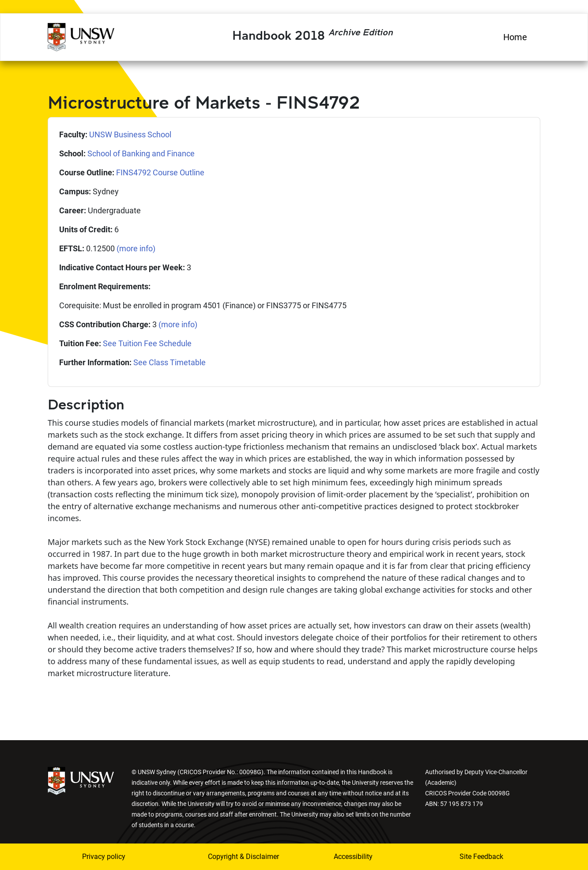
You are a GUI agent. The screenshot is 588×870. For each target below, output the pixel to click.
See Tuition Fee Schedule (147, 343)
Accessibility (353, 857)
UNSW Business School (130, 134)
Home (515, 37)
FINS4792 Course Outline (160, 172)
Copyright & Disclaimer (238, 857)
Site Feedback (481, 857)
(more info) (136, 248)
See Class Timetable (170, 362)
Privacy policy (104, 857)
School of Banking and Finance (141, 153)
